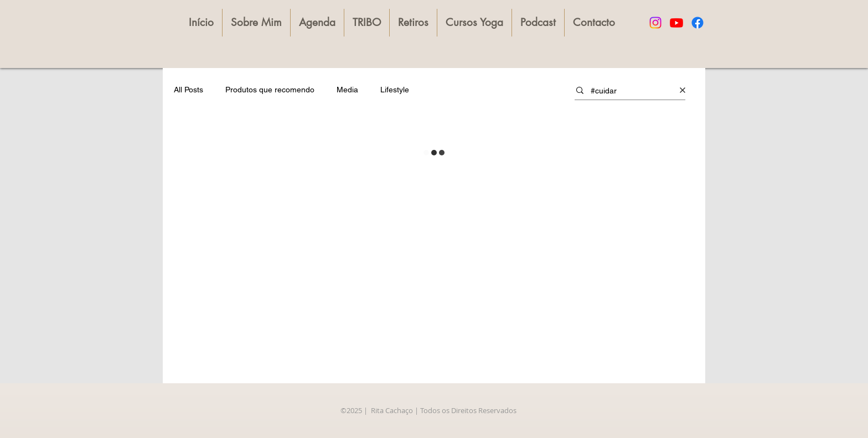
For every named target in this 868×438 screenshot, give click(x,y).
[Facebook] (697, 23)
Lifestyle (395, 90)
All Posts (188, 90)
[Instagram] (655, 23)
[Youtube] (676, 23)
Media (347, 90)
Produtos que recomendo (270, 90)
